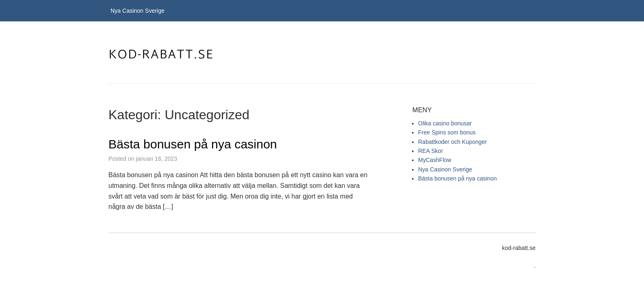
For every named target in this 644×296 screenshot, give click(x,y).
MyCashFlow (435, 160)
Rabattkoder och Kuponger (452, 142)
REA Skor (431, 151)
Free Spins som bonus (447, 132)
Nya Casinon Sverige (138, 11)
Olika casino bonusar (445, 123)
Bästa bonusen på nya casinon (193, 144)
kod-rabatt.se (161, 55)
